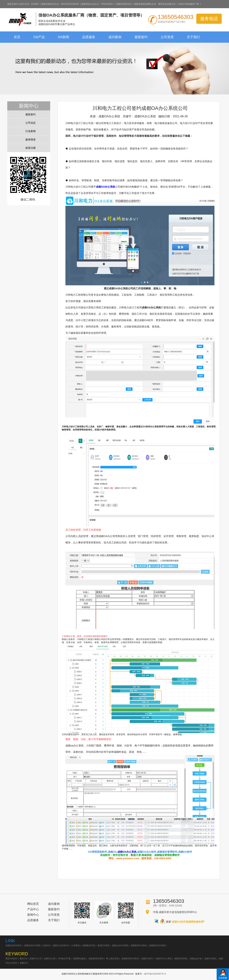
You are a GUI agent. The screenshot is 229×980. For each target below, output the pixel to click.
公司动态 (31, 123)
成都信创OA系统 (32, 945)
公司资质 (167, 37)
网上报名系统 (113, 959)
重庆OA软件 (11, 959)
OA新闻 (63, 37)
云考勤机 (75, 945)
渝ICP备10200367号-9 (155, 974)
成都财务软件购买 (130, 959)
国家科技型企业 (124, 4)
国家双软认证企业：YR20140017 (97, 4)
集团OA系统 (104, 945)
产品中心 (33, 909)
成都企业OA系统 (120, 945)
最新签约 (141, 37)
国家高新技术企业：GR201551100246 (60, 4)
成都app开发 (196, 959)
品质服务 (89, 37)
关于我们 (193, 37)
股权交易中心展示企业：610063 (23, 4)
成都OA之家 (50, 959)
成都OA (23, 963)
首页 (17, 37)
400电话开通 (64, 959)
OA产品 (39, 37)
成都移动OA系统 (157, 945)
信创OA (46, 945)
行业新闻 (31, 131)
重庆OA (23, 959)
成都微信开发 (89, 945)
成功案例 (115, 37)
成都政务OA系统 (139, 945)
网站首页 (33, 904)
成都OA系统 (210, 959)
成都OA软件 (147, 959)
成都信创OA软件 (14, 945)
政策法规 (31, 148)
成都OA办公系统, (127, 852)
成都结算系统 (181, 959)
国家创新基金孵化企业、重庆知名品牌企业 (155, 4)
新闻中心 (33, 915)
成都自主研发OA (61, 945)
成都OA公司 (35, 959)
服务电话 (209, 19)
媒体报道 (31, 139)
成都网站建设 (79, 959)
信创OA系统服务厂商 (189, 4)
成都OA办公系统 (106, 187)
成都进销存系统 (96, 959)
